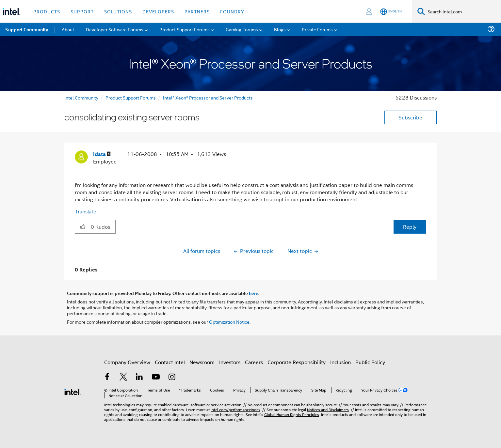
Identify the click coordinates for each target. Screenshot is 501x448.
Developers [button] (158, 11)
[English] (391, 12)
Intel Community (81, 97)
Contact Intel (170, 362)
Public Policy (370, 362)
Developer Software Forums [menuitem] (115, 29)
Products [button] (47, 11)
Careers (254, 362)
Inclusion (340, 362)
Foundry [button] (232, 11)
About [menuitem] (68, 29)
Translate (86, 211)
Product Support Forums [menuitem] (185, 29)
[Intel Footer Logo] (73, 391)
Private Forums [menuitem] (317, 29)
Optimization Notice (229, 322)
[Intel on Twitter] (123, 377)
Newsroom (202, 362)
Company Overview (127, 362)
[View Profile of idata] (102, 154)
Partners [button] (197, 11)
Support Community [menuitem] (27, 29)
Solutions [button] (118, 11)
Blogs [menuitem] (280, 29)
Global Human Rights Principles (292, 414)
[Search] (421, 11)
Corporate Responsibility (297, 362)
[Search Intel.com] (463, 11)
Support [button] (82, 11)
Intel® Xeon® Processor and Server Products (208, 97)
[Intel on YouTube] (156, 377)
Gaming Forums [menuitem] (242, 29)
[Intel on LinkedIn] (139, 377)
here (254, 293)
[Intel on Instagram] (172, 377)
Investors (230, 362)
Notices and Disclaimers (328, 409)
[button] (83, 226)
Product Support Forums (131, 97)
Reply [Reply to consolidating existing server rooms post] (410, 227)
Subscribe (410, 117)
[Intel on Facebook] (107, 377)
